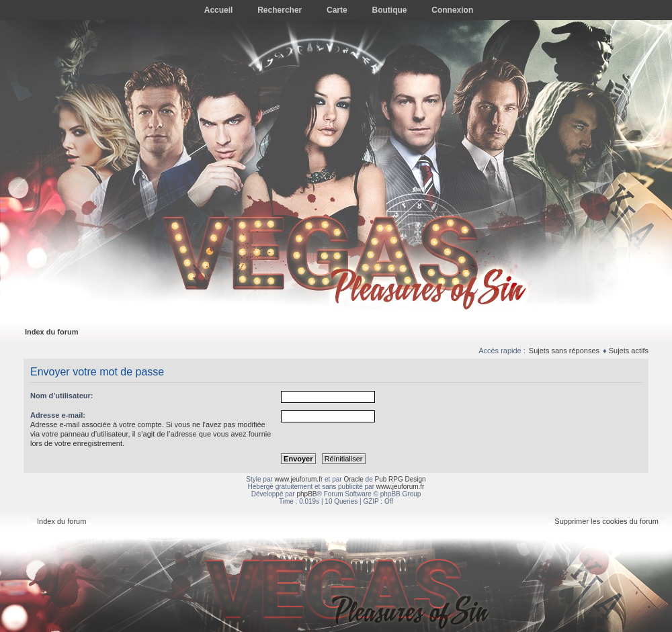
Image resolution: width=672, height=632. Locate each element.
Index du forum (51, 332)
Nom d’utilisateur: (62, 396)
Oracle (353, 479)
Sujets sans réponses (564, 351)
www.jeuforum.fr (299, 479)
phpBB (306, 494)
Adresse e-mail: (58, 415)
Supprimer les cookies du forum (606, 521)
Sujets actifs (629, 351)
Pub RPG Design (401, 479)
